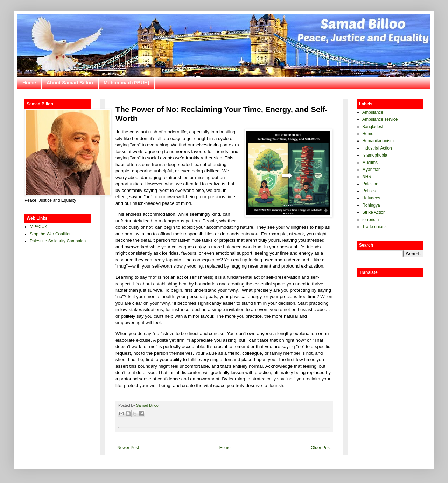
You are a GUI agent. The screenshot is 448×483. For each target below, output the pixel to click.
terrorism (370, 220)
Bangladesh (373, 127)
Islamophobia (375, 155)
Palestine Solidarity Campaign (58, 241)
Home (29, 83)
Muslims (370, 163)
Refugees (371, 198)
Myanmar (371, 170)
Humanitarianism (378, 141)
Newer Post (128, 448)
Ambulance (373, 112)
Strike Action (374, 212)
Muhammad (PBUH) (127, 83)
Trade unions (374, 227)
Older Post (321, 448)
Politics (369, 191)
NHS (367, 177)
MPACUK (38, 227)
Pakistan (370, 184)
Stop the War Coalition (51, 234)
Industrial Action (377, 148)
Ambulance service (380, 119)
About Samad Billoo (70, 83)
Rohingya (371, 205)
